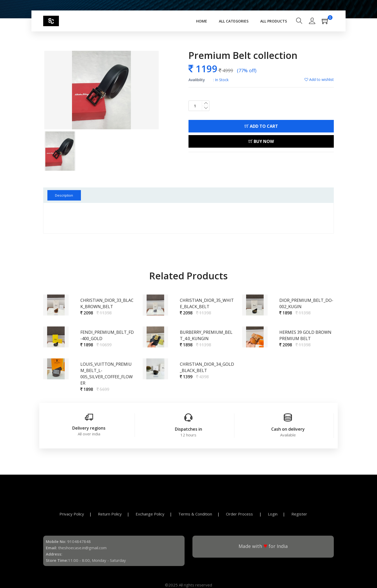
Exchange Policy (150, 514)
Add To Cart (261, 126)
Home (202, 21)
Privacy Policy (72, 514)
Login (273, 514)
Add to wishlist (319, 79)
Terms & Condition (195, 514)
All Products (274, 21)
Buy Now (261, 141)
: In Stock (209, 80)
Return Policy (110, 514)
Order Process (240, 514)
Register (299, 514)
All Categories (234, 21)
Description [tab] (65, 195)
